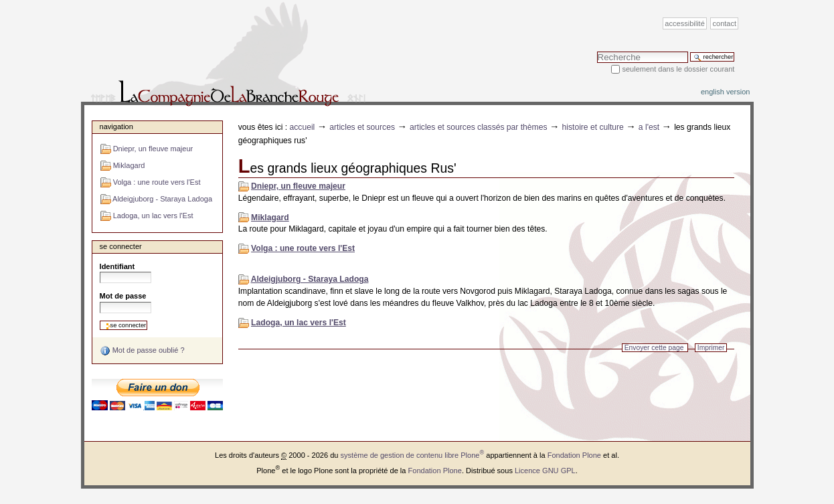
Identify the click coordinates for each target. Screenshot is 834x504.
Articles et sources (362, 127)
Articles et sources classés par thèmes (479, 127)
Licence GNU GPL (545, 471)
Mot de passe (123, 296)
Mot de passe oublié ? (142, 351)
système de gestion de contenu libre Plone (413, 455)
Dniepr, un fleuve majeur (298, 186)
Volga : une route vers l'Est (303, 248)
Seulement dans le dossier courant (678, 69)
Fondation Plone (574, 455)
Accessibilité (684, 23)
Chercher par (597, 51)
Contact (725, 23)
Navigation (116, 127)
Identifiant (117, 266)
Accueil (303, 127)
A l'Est (649, 127)
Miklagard (270, 218)
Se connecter (121, 246)
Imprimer (711, 348)
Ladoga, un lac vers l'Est (299, 323)
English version (726, 92)
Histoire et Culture (593, 127)
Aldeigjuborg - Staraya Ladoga (310, 279)
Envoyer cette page (654, 348)
